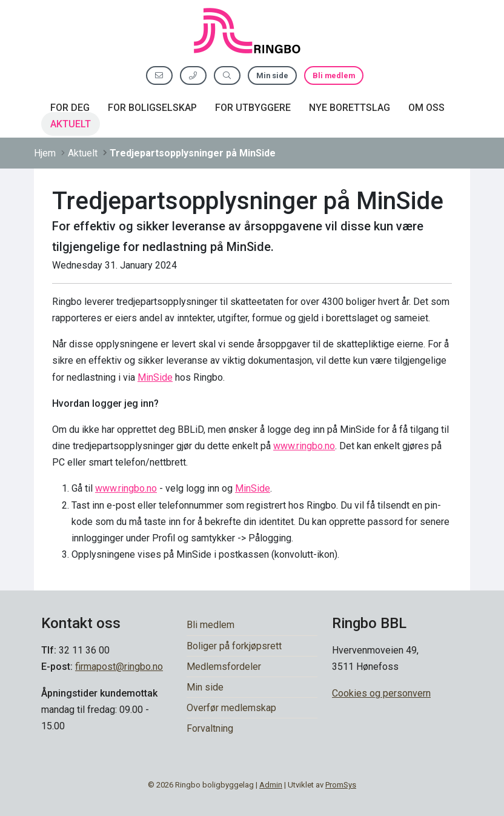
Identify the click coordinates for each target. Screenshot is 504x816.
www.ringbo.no (304, 446)
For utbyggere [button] (253, 108)
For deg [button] (70, 108)
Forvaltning (210, 728)
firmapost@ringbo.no (119, 667)
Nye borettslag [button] (350, 108)
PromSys (341, 785)
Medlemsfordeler (224, 667)
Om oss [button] (426, 108)
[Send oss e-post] (159, 75)
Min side (272, 75)
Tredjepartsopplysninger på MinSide (193, 153)
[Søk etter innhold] (227, 75)
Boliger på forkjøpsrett (234, 646)
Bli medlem (334, 75)
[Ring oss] (193, 75)
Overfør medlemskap (231, 708)
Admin (271, 785)
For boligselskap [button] (152, 108)
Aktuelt (71, 124)
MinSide (155, 377)
